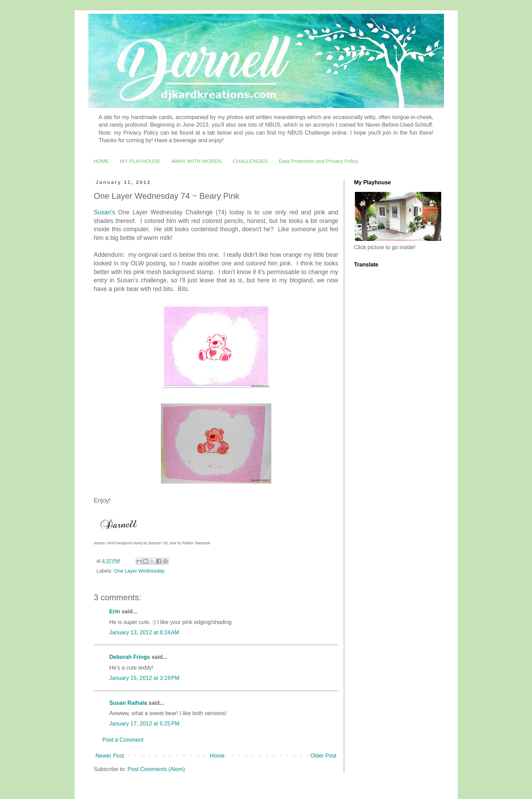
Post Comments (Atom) (156, 769)
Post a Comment (123, 740)
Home (217, 756)
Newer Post (110, 756)
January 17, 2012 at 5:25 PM (144, 724)
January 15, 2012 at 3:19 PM (144, 678)
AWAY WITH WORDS (196, 161)
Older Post (323, 756)
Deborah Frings (130, 657)
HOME (101, 161)
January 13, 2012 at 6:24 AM (144, 632)
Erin (116, 611)
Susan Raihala (128, 703)
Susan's (105, 212)
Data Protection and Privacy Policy (318, 161)
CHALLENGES (250, 161)
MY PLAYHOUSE (140, 161)
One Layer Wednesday (139, 571)
